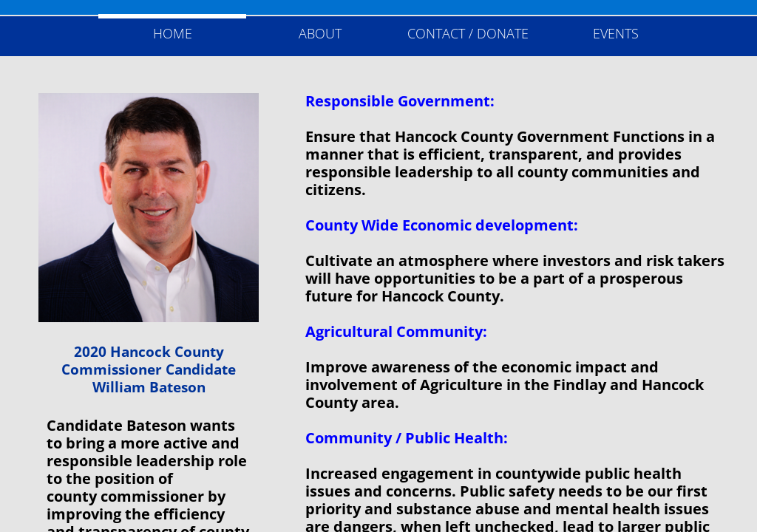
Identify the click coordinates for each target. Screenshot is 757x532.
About (320, 33)
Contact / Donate (468, 33)
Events (616, 33)
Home (173, 33)
